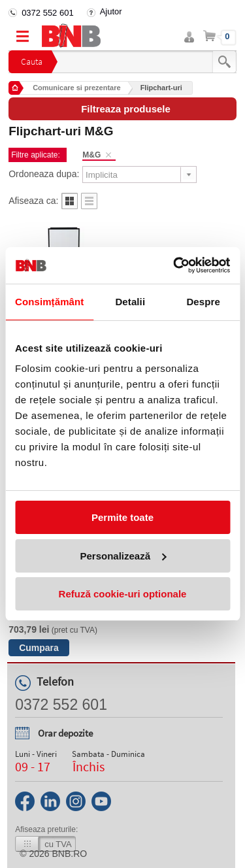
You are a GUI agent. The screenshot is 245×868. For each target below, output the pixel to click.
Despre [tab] (203, 302)
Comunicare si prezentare (77, 88)
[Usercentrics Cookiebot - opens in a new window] (174, 265)
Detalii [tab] (130, 302)
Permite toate (122, 517)
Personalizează (123, 556)
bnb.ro (70, 854)
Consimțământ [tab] (49, 302)
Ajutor (111, 11)
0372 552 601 (48, 13)
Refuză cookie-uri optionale (123, 594)
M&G (91, 155)
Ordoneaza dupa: (44, 174)
